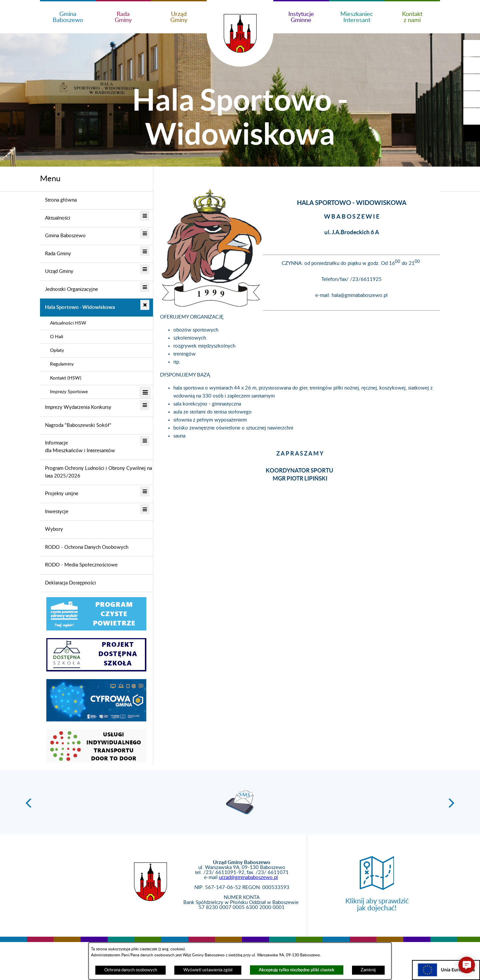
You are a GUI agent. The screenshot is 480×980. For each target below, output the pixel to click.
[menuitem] (96, 201)
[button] (472, 65)
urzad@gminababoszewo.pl (248, 878)
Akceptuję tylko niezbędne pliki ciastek (296, 970)
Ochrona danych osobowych (131, 970)
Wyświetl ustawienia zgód (208, 970)
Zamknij (368, 970)
